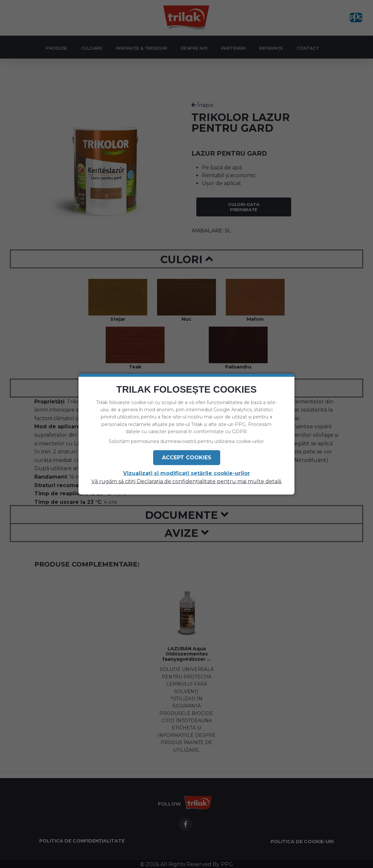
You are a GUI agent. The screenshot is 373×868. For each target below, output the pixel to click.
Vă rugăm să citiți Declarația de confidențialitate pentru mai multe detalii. (187, 482)
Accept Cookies (187, 458)
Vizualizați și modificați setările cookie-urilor (186, 473)
